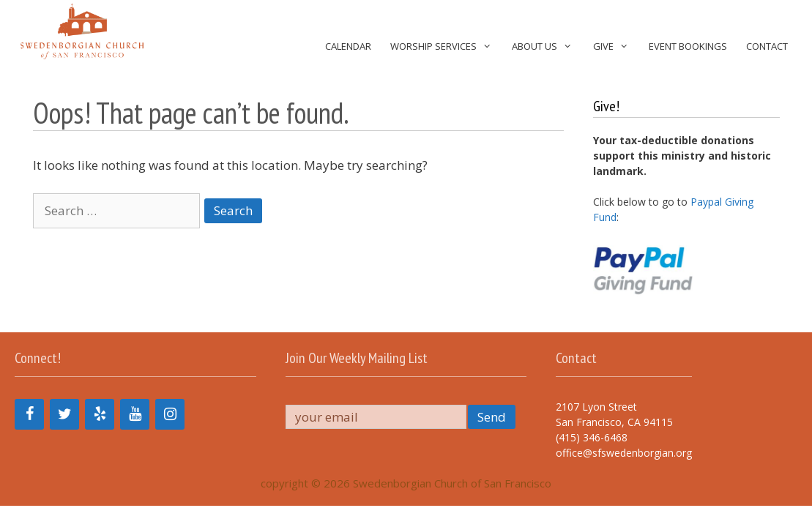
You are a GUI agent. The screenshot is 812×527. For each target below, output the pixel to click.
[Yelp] (100, 414)
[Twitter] (64, 414)
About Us (547, 46)
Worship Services (446, 46)
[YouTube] (135, 414)
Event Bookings (688, 46)
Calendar (348, 46)
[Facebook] (29, 414)
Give (616, 46)
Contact (767, 46)
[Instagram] (170, 414)
